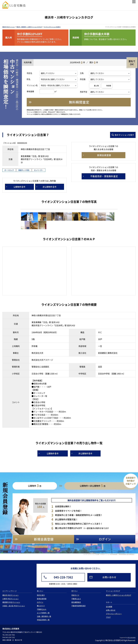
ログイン (40, 602)
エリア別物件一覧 (43, 613)
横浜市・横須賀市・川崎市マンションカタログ (29, 27)
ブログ (108, 617)
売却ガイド (75, 595)
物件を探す (41, 595)
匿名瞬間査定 (76, 602)
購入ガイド (41, 606)
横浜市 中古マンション (9, 27)
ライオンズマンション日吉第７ (52, 27)
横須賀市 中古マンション (11, 602)
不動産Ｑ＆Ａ (42, 609)
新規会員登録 (42, 599)
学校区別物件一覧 (43, 620)
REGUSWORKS (132, 637)
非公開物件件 (50, 187)
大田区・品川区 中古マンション (14, 606)
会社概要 (109, 607)
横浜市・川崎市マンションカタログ (119, 595)
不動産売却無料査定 (79, 606)
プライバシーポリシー (114, 614)
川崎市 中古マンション (11, 599)
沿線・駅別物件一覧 (44, 616)
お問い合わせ (111, 610)
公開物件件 (19, 187)
